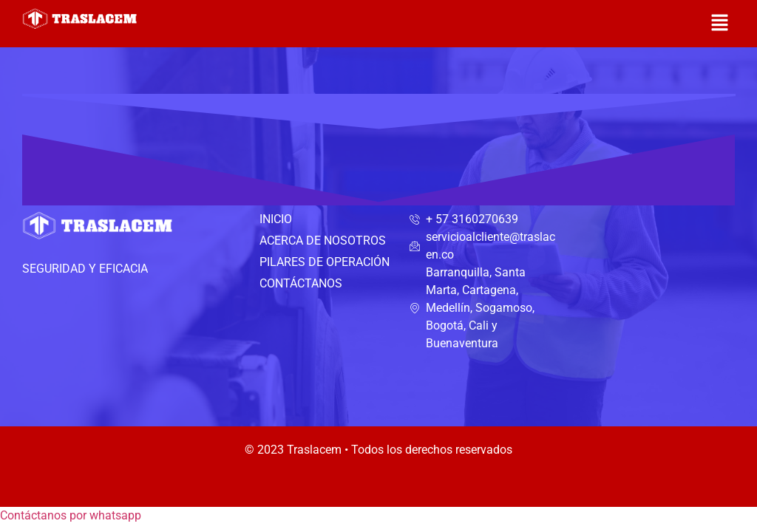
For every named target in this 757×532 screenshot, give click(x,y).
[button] (720, 24)
